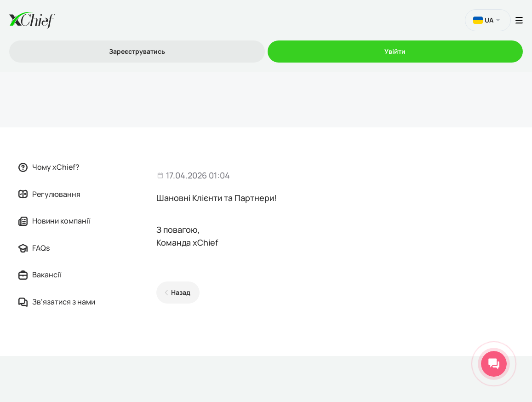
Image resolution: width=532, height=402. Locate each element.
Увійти (395, 51)
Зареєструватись (137, 51)
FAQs (34, 248)
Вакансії (40, 275)
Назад (181, 292)
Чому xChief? (49, 167)
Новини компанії (54, 221)
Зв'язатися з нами (57, 302)
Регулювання (49, 194)
